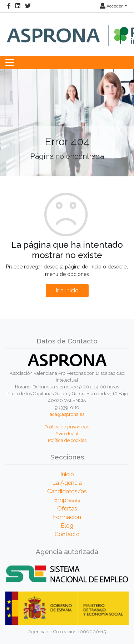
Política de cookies (67, 440)
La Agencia (67, 483)
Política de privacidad (67, 427)
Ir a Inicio (67, 290)
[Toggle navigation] (10, 62)
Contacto (67, 534)
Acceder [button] (112, 6)
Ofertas (67, 509)
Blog (67, 526)
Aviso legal (67, 434)
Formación (67, 517)
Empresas (67, 500)
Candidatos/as (67, 491)
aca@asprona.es (67, 414)
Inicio (67, 474)
